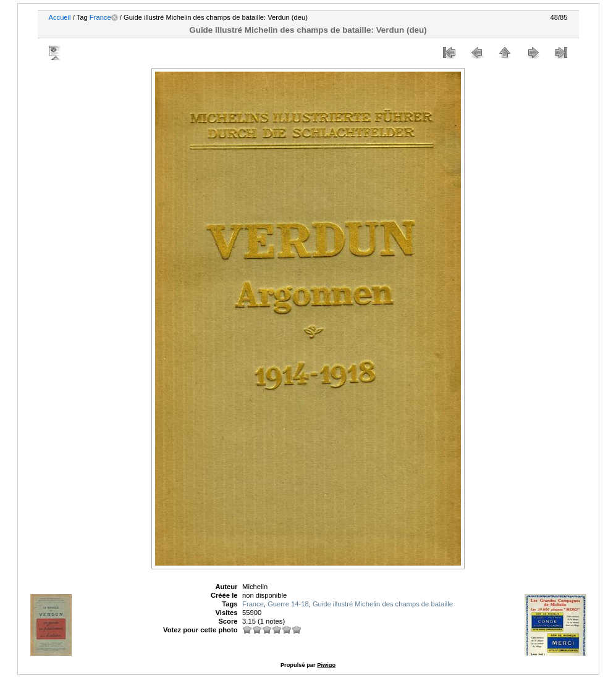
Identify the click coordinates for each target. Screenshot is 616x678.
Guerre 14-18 (288, 604)
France (100, 17)
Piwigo (326, 665)
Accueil (60, 17)
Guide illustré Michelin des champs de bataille (383, 604)
